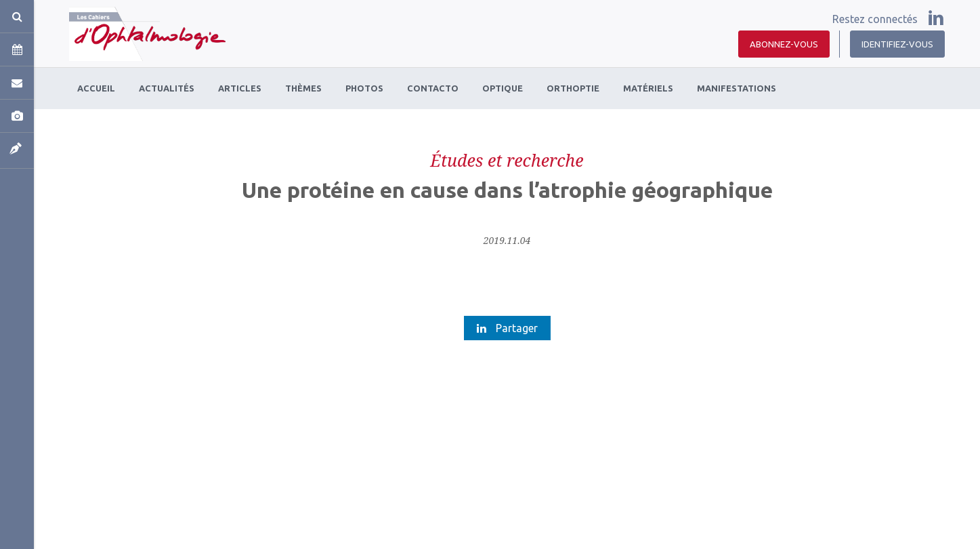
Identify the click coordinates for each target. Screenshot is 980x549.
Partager (507, 328)
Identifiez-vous (897, 44)
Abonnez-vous (784, 44)
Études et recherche (507, 160)
